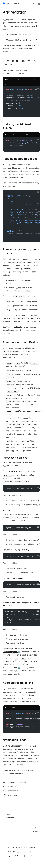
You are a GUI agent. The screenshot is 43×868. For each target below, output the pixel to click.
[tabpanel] (21, 102)
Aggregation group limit (18, 683)
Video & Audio (30, 852)
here (16, 668)
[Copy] (38, 89)
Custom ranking (13, 327)
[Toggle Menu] (39, 4)
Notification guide (19, 770)
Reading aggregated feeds (20, 159)
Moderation (29, 856)
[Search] (34, 4)
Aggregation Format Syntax (21, 342)
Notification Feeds (15, 740)
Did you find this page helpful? (14, 782)
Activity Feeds (15, 856)
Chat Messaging (14, 852)
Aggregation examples (15, 458)
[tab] (6, 80)
